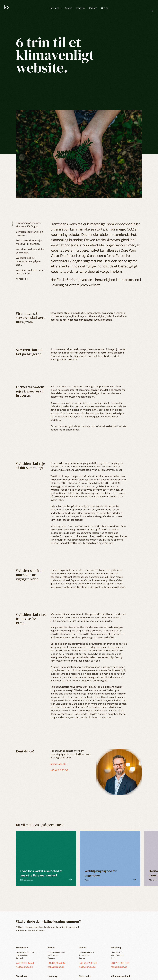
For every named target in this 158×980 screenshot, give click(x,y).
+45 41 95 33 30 (59, 770)
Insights (80, 8)
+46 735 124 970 (88, 963)
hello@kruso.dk (24, 967)
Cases (69, 8)
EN (5, 973)
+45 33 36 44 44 (25, 963)
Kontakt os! (22, 279)
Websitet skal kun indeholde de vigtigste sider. (28, 261)
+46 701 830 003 (120, 963)
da (5, 970)
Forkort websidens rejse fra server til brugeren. (29, 242)
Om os (105, 8)
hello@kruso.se (87, 967)
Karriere (93, 8)
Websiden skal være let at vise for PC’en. (30, 272)
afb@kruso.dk (58, 764)
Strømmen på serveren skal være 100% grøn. (29, 225)
